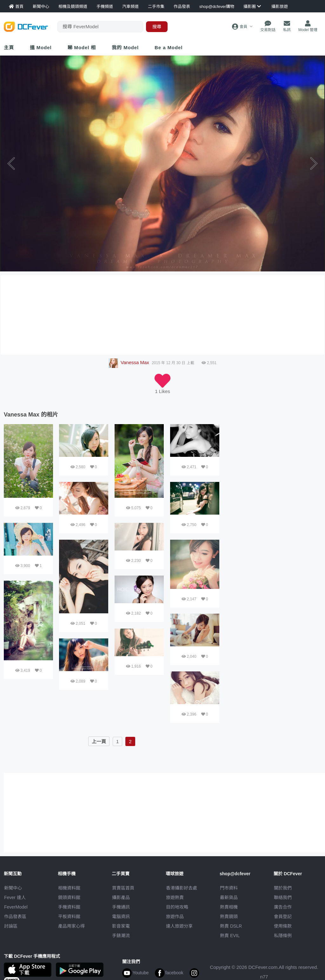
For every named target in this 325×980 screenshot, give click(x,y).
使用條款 (283, 926)
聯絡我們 (283, 897)
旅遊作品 (175, 917)
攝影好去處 (182, 888)
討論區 (11, 926)
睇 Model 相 (82, 47)
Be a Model (169, 47)
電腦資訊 (121, 917)
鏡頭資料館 (69, 897)
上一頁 (99, 741)
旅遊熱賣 (175, 897)
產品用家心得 (71, 926)
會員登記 (283, 917)
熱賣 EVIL (230, 936)
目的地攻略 (177, 907)
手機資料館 (69, 907)
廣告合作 (283, 907)
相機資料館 (69, 888)
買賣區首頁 (123, 888)
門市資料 (229, 888)
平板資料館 (69, 917)
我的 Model (125, 47)
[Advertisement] (274, 464)
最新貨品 (229, 897)
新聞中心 (13, 888)
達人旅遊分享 (179, 926)
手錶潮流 (121, 936)
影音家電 (121, 926)
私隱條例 (283, 936)
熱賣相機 (229, 907)
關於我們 (283, 888)
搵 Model (41, 47)
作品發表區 (15, 917)
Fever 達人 (15, 897)
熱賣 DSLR (231, 926)
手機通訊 (121, 907)
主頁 (9, 47)
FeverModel (16, 907)
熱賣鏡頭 (229, 917)
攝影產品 (121, 897)
